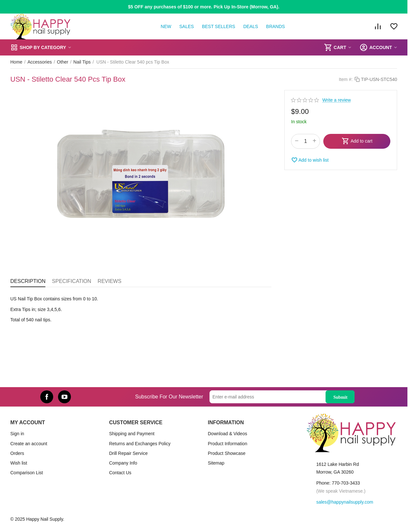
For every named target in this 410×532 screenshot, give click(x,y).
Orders (17, 453)
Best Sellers (218, 26)
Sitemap (216, 463)
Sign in (17, 434)
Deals (251, 26)
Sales (186, 26)
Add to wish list (310, 160)
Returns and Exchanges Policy (140, 444)
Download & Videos (228, 434)
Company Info (123, 463)
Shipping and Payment (132, 434)
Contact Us (120, 473)
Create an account (29, 444)
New (166, 26)
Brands (276, 26)
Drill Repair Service (128, 453)
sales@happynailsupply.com (345, 502)
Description (28, 281)
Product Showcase (227, 453)
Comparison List (27, 473)
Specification (72, 281)
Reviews (110, 281)
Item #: (346, 79)
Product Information (228, 444)
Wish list (19, 463)
